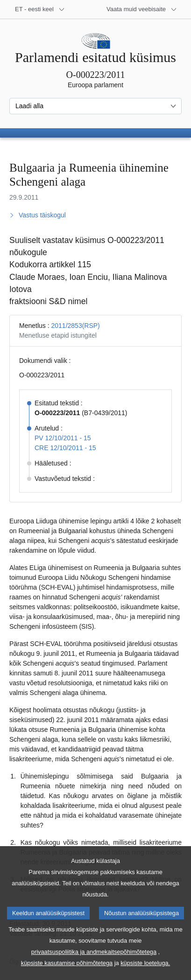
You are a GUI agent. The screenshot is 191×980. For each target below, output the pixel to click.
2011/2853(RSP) (75, 326)
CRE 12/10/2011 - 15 (65, 448)
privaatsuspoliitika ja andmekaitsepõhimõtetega (94, 966)
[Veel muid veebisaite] (142, 9)
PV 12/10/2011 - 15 (63, 438)
